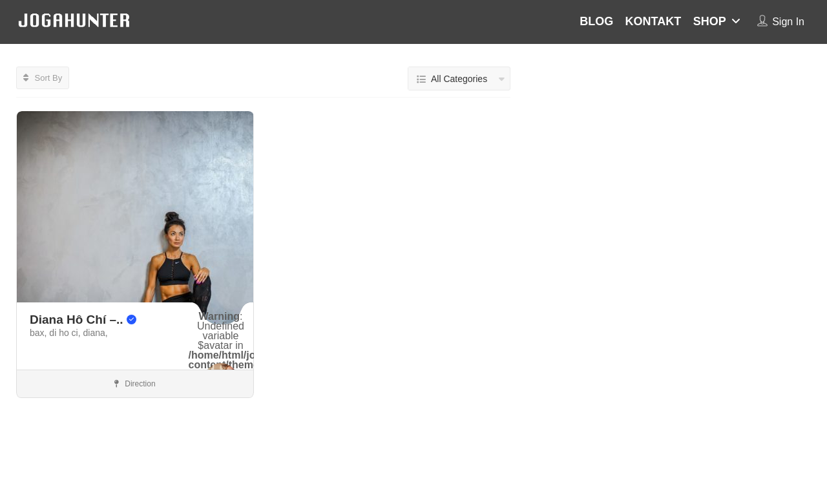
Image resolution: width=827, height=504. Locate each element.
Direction (135, 384)
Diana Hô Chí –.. (83, 320)
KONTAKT (654, 21)
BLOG (596, 21)
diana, (96, 333)
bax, (39, 333)
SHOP (710, 21)
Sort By (43, 78)
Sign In (788, 22)
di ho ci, (66, 333)
